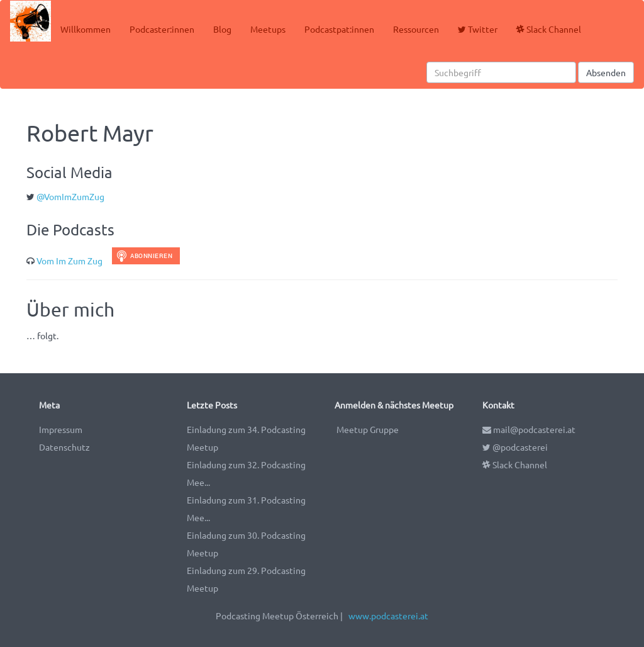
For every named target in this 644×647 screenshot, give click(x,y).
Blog (222, 29)
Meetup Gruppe (368, 429)
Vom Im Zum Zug (69, 261)
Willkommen (86, 29)
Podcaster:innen (162, 29)
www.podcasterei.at (388, 616)
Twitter (478, 29)
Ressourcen (416, 29)
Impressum (61, 429)
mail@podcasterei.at (529, 429)
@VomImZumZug (70, 196)
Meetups (268, 29)
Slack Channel (549, 29)
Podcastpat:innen (339, 29)
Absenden (606, 72)
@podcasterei (515, 447)
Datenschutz (64, 447)
